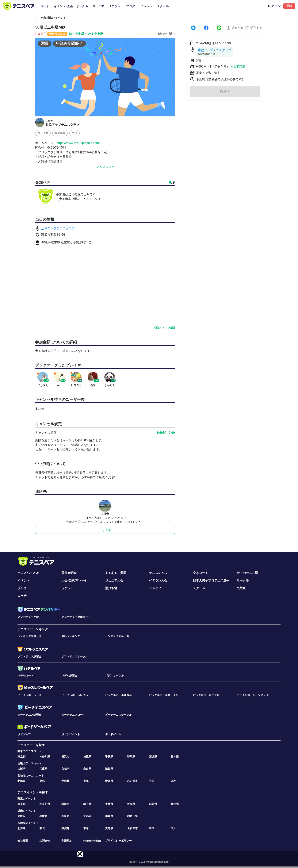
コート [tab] (45, 6)
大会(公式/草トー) (74, 580)
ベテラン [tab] (115, 6)
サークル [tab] (82, 6)
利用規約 (67, 841)
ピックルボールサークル (164, 695)
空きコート (201, 573)
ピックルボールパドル (206, 695)
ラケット (67, 588)
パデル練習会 (69, 675)
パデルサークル (114, 675)
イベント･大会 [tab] (63, 6)
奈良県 (87, 769)
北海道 (21, 781)
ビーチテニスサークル (118, 715)
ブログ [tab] (131, 6)
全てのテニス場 (247, 573)
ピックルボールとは (29, 695)
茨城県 (153, 757)
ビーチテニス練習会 (29, 715)
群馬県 (131, 757)
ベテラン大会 (158, 580)
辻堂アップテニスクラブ (58, 228)
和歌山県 (132, 816)
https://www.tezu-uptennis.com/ (78, 143)
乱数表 (241, 588)
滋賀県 (109, 769)
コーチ (22, 596)
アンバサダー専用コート (76, 617)
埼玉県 (87, 757)
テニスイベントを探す (33, 792)
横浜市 (65, 757)
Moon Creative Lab (157, 862)
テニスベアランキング (33, 629)
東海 (86, 781)
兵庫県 (43, 769)
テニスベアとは (28, 573)
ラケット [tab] (147, 6)
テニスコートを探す (31, 745)
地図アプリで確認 (164, 328)
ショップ (155, 588)
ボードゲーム (113, 734)
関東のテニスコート (29, 751)
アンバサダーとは (28, 617)
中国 (152, 781)
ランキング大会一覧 (117, 636)
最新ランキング (71, 636)
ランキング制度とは (29, 636)
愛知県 (109, 781)
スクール (199, 588)
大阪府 (21, 769)
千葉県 (109, 757)
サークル (243, 580)
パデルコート (25, 675)
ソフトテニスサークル (75, 656)
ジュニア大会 (114, 580)
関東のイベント (27, 799)
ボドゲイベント (71, 734)
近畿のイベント (27, 811)
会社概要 (23, 841)
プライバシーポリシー (118, 841)
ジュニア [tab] (98, 6)
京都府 (65, 769)
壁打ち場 (111, 588)
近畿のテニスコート (29, 763)
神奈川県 (45, 757)
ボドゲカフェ (25, 734)
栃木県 (175, 757)
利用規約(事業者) (92, 841)
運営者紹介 (69, 573)
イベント (24, 580)
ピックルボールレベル (75, 695)
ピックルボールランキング (253, 695)
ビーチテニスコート (73, 715)
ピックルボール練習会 (118, 695)
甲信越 (65, 781)
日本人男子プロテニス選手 (211, 580)
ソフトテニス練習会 (29, 656)
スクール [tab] (163, 6)
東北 (42, 781)
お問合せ (45, 841)
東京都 (21, 757)
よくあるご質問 (116, 573)
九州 (174, 781)
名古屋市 (132, 781)
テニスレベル (158, 573)
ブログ (22, 588)
